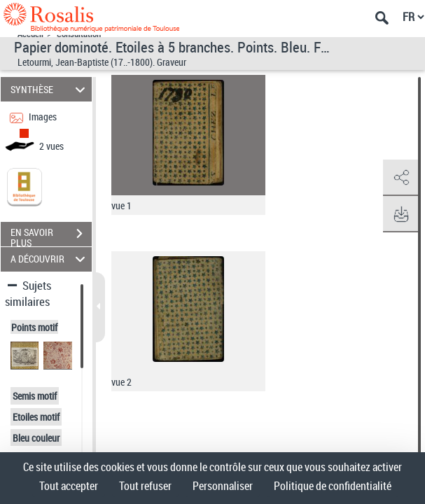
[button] (400, 178)
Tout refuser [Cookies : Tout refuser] (145, 486)
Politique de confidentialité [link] (333, 486)
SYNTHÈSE (50, 89)
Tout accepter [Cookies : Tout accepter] (69, 486)
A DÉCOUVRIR (50, 259)
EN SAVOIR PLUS (51, 235)
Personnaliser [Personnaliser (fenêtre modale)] (223, 486)
